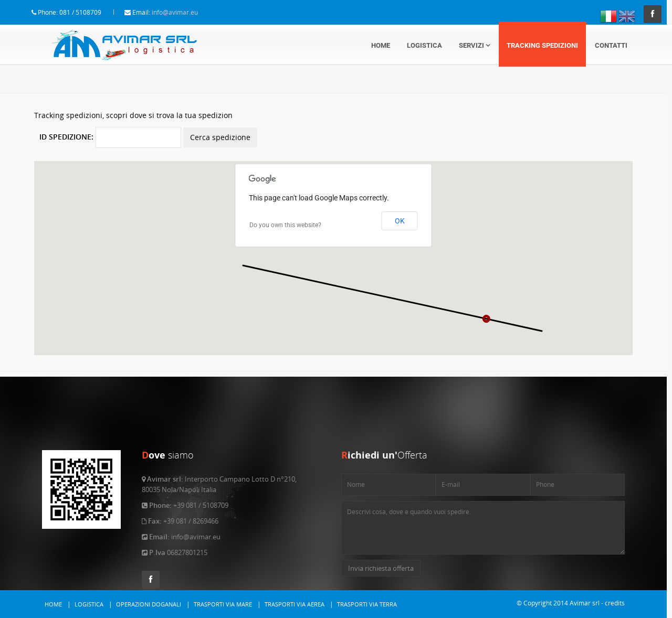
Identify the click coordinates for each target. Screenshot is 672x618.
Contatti (611, 45)
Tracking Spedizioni (542, 45)
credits (615, 603)
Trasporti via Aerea (295, 604)
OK (400, 200)
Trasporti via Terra (367, 604)
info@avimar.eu (185, 12)
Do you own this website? (285, 204)
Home (381, 45)
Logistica (424, 45)
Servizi (474, 45)
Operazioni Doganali (149, 604)
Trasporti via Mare (223, 604)
